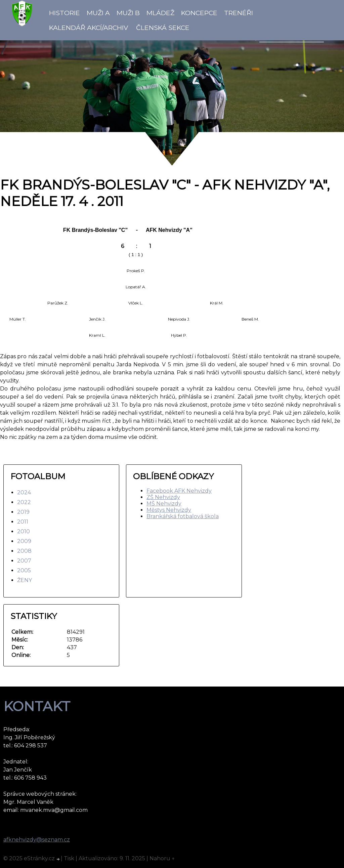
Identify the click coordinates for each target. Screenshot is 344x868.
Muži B (128, 13)
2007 (24, 561)
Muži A (98, 13)
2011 (23, 522)
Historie (64, 13)
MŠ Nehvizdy (164, 504)
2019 (23, 512)
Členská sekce (163, 28)
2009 (24, 541)
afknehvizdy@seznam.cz (37, 840)
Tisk (69, 858)
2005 (24, 570)
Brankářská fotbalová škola (183, 516)
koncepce (199, 13)
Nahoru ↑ (162, 858)
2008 (24, 551)
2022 (24, 502)
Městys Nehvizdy (169, 510)
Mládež (160, 13)
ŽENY (25, 580)
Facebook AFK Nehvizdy (179, 491)
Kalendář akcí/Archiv (89, 28)
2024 (24, 492)
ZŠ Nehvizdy (163, 497)
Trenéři (239, 13)
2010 (24, 531)
